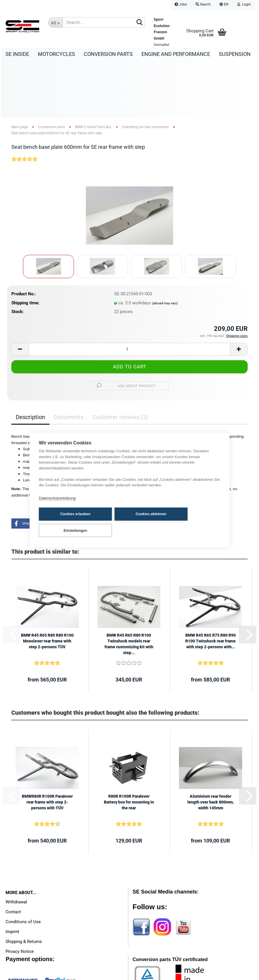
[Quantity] (129, 293)
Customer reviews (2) (120, 360)
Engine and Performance (176, 54)
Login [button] (244, 4)
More (226, 54)
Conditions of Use (23, 865)
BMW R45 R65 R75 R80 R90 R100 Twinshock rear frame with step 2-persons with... (211, 584)
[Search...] (55, 22)
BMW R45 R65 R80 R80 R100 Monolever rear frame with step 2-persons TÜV (47, 584)
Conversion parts (108, 54)
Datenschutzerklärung (57, 507)
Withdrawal (16, 845)
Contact (13, 855)
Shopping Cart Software (106, 973)
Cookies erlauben (67, 522)
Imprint (12, 875)
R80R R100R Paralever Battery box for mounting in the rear (129, 745)
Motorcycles (56, 54)
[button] (224, 5)
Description (30, 360)
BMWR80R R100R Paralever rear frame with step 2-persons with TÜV (47, 745)
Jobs (181, 4)
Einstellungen (187, 522)
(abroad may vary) (165, 247)
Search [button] (203, 4)
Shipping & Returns (24, 885)
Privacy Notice (20, 895)
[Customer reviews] (24, 106)
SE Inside (17, 54)
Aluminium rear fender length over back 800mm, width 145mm (211, 745)
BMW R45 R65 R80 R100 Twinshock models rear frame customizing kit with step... (129, 587)
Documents (69, 360)
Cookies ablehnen (127, 522)
